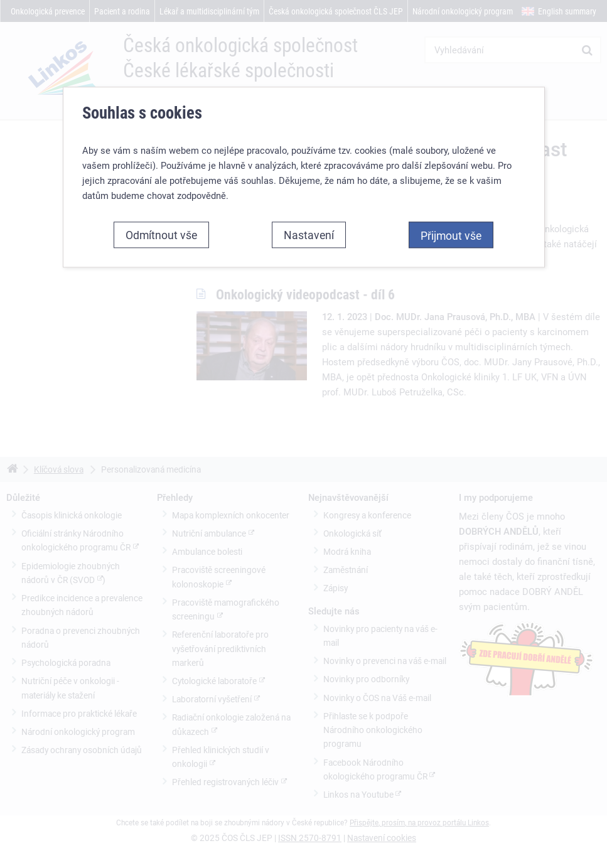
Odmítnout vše (161, 235)
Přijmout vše (451, 235)
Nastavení (309, 235)
